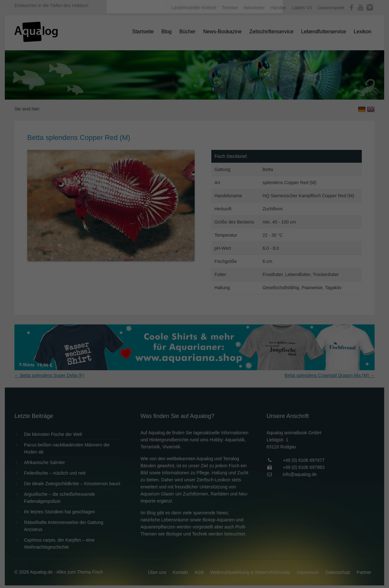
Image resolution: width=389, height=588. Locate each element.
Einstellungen (125, 88)
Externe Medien (253, 103)
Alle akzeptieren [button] (194, 126)
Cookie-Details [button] (177, 177)
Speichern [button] (194, 144)
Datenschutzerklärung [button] (207, 177)
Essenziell (126, 103)
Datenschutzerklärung (154, 82)
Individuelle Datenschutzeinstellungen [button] (194, 163)
